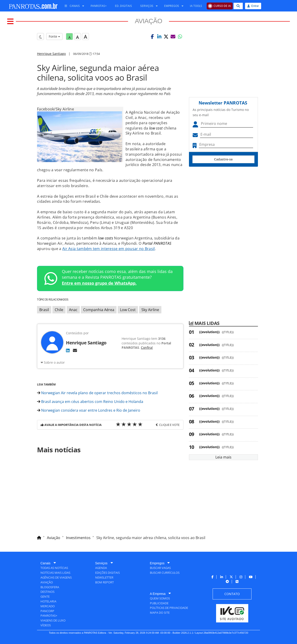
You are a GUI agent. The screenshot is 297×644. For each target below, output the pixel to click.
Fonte (54, 36)
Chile (59, 310)
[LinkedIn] (68, 350)
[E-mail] (75, 350)
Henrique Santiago (51, 54)
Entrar (253, 6)
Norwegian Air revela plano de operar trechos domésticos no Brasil (97, 393)
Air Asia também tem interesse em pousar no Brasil (109, 249)
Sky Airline (150, 310)
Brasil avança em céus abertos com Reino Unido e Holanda (90, 402)
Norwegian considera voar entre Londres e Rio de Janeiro (89, 410)
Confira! (147, 347)
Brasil (44, 310)
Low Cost (128, 310)
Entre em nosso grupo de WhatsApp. (99, 283)
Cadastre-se (223, 159)
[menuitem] (73, 6)
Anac (73, 310)
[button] (152, 37)
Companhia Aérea (99, 310)
